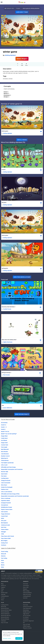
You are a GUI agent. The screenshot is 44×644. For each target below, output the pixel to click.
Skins (2, 560)
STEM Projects (27, 626)
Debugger (4, 532)
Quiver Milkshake (8, 408)
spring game (5, 268)
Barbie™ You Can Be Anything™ (9, 434)
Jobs (2, 591)
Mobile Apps (4, 593)
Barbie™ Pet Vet (5, 431)
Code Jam (3, 621)
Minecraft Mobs (5, 612)
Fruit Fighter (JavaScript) (7, 463)
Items (3, 563)
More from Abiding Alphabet (22, 277)
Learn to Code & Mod (8, 548)
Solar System (4, 512)
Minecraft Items (5, 617)
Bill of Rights (4, 541)
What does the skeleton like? (9, 340)
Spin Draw (4, 527)
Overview (26, 584)
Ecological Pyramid (6, 503)
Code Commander (6, 483)
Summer (25, 598)
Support (3, 587)
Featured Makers (27, 593)
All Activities (4, 423)
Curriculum (26, 585)
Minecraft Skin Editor (6, 610)
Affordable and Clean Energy (8, 467)
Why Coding (26, 591)
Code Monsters (5, 454)
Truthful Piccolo (7, 309)
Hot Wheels (4, 440)
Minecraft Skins (5, 608)
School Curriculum (28, 607)
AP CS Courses (27, 615)
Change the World (6, 480)
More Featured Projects (22, 414)
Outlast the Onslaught (7, 487)
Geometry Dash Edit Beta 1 (8, 307)
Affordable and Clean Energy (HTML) (10, 494)
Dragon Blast (4, 436)
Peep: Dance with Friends (8, 536)
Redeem (25, 589)
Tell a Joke (4, 521)
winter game (5, 131)
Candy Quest (4, 438)
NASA (3, 518)
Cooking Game (5, 478)
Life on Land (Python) (7, 492)
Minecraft (4, 554)
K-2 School (26, 617)
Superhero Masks (6, 501)
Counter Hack (5, 445)
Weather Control (5, 456)
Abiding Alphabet (10, 55)
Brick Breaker (5, 452)
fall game (4, 202)
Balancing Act (5, 458)
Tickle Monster (5, 460)
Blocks (3, 565)
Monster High (5, 472)
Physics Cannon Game (7, 509)
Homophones (5, 505)
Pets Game (4, 476)
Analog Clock (4, 543)
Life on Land (4, 465)
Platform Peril (5, 489)
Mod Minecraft (5, 449)
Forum (3, 598)
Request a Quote (27, 628)
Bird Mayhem (4, 523)
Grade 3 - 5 (4, 427)
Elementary (26, 610)
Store (2, 600)
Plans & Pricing (27, 594)
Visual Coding (5, 551)
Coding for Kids (10, 8)
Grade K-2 (4, 425)
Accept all (19, 638)
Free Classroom (27, 608)
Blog (2, 584)
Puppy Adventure (6, 514)
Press (2, 589)
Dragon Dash (4, 443)
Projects (18, 8)
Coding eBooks (5, 596)
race (3, 405)
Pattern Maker (5, 529)
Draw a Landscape (6, 498)
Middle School (27, 612)
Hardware (4, 545)
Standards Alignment (28, 621)
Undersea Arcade (5, 525)
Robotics (3, 556)
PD (24, 623)
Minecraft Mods (5, 619)
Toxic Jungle (4, 447)
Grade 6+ (3, 429)
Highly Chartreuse (8, 342)
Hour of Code (4, 623)
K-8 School (26, 619)
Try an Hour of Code (8, 419)
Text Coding (4, 558)
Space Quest (4, 474)
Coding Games (5, 605)
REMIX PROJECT (22, 59)
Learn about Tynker (22, 12)
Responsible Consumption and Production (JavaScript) (15, 496)
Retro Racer (4, 485)
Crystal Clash (4, 516)
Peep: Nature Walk (6, 538)
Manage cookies (7, 638)
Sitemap (3, 594)
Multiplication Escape (7, 507)
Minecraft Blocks (5, 614)
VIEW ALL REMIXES (22, 140)
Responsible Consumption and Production (12, 469)
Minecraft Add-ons (6, 615)
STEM (2, 534)
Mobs (3, 567)
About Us (3, 585)
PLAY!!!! (4, 170)
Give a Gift (26, 587)
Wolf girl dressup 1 (6, 373)
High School (26, 614)
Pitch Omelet (6, 375)
